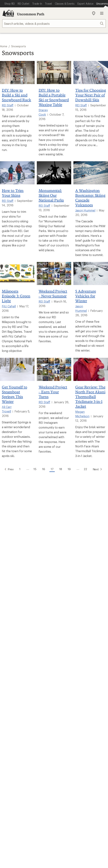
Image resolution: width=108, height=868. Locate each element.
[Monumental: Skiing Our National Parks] (54, 173)
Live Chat (9, 732)
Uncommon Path (31, 14)
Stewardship (64, 705)
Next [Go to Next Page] (100, 469)
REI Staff (8, 105)
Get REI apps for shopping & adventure (54, 760)
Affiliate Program (14, 700)
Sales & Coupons (67, 630)
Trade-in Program (14, 667)
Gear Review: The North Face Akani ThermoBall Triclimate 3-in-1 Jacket (90, 397)
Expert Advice (65, 651)
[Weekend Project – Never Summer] (54, 273)
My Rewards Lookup (17, 603)
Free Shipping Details (70, 635)
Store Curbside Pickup (71, 609)
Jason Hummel (85, 210)
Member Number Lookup (20, 651)
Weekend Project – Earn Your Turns (53, 392)
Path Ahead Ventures (70, 667)
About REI (62, 683)
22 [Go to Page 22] (87, 469)
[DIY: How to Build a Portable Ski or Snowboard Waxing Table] (54, 73)
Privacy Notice (83, 792)
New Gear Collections (17, 656)
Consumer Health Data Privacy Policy (71, 798)
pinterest (59, 749)
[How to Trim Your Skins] (17, 173)
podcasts (77, 749)
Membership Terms (82, 802)
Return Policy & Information (74, 603)
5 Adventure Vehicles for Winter (86, 296)
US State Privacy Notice (29, 798)
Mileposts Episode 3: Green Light (16, 296)
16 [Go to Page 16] (43, 469)
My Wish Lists (12, 609)
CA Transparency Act (52, 802)
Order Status (64, 598)
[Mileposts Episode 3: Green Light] (17, 273)
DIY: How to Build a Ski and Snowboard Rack (16, 95)
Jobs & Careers (13, 683)
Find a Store (11, 726)
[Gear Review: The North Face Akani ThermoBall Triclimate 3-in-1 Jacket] (91, 369)
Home (4, 46)
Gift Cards (10, 635)
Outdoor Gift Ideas (15, 630)
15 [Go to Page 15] (33, 469)
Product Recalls (24, 802)
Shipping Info (65, 614)
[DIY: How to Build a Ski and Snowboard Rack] (17, 73)
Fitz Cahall (9, 306)
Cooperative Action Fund (72, 689)
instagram (31, 749)
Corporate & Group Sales (20, 705)
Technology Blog (67, 700)
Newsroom (63, 694)
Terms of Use (25, 792)
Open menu (102, 13)
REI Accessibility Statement (54, 807)
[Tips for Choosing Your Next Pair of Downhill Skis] (91, 73)
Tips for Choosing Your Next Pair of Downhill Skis (91, 95)
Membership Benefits (17, 614)
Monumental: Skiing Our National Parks (51, 195)
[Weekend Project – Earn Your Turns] (54, 369)
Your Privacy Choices (54, 792)
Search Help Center (16, 721)
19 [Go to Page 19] (70, 469)
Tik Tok (40, 749)
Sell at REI (9, 694)
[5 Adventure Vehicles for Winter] (91, 273)
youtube (68, 749)
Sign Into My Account (17, 598)
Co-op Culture (13, 689)
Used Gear (10, 662)
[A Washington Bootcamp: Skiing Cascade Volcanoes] (91, 173)
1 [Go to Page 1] (18, 469)
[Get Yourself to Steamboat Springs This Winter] (17, 369)
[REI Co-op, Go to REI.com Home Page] (8, 13)
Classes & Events (67, 656)
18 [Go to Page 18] (61, 469)
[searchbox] (54, 23)
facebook (49, 749)
